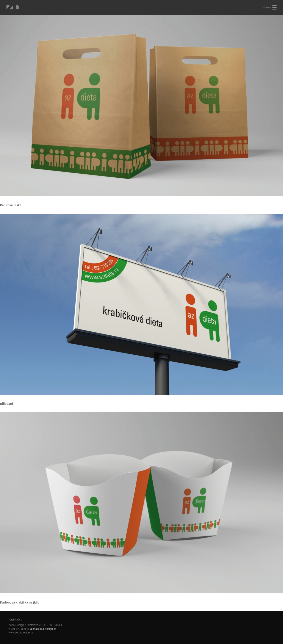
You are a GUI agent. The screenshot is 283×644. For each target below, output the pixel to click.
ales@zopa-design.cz (43, 629)
